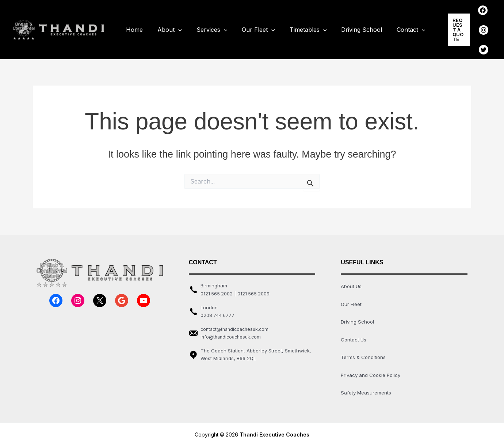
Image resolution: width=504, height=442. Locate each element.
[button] (445, 27)
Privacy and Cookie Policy (373, 369)
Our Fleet (248, 28)
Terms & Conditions (364, 352)
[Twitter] (476, 39)
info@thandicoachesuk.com (233, 333)
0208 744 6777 (218, 311)
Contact (392, 28)
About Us (352, 282)
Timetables (295, 28)
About (165, 28)
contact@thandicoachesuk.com (237, 325)
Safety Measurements (367, 386)
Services (205, 28)
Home (133, 27)
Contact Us (354, 334)
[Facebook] (476, 17)
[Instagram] (476, 28)
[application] (174, 28)
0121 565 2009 (255, 289)
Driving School (345, 27)
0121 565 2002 (217, 289)
